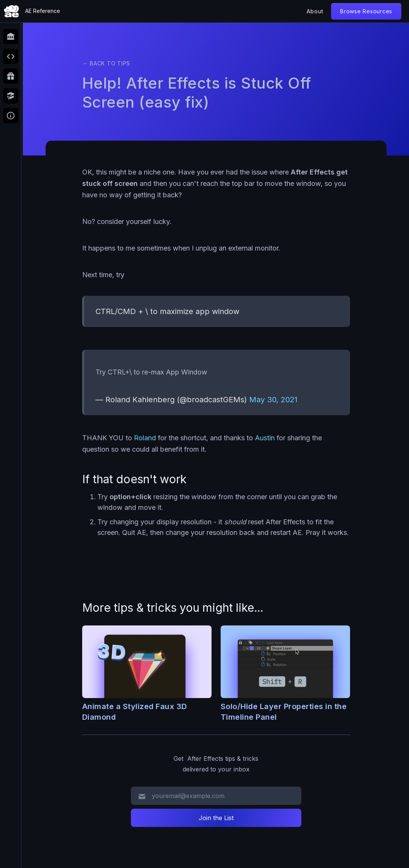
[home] (32, 11)
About (315, 11)
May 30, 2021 (273, 400)
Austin (265, 438)
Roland (145, 438)
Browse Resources (366, 11)
